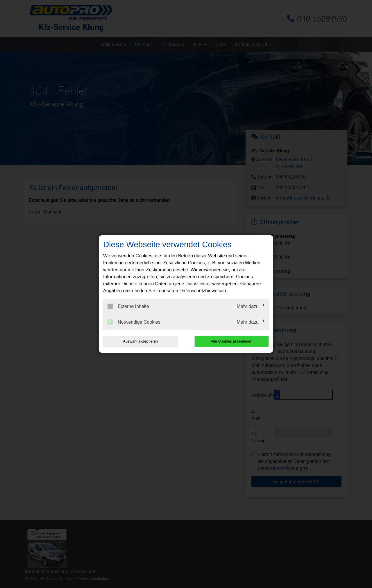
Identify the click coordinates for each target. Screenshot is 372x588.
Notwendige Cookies (134, 322)
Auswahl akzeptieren (140, 341)
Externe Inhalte (128, 306)
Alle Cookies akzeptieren (231, 341)
